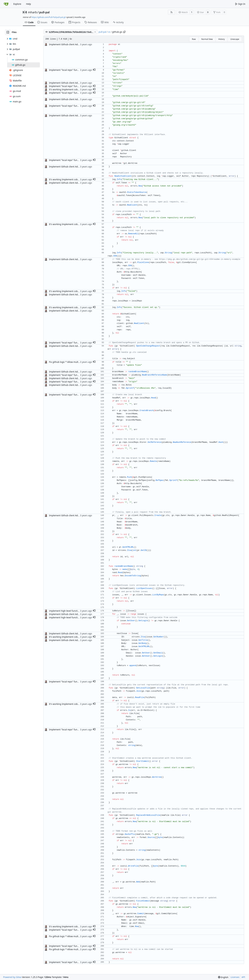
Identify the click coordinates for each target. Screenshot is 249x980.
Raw (194, 39)
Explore (17, 4)
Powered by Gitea (12, 977)
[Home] (6, 4)
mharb (32, 12)
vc (109, 32)
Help (29, 4)
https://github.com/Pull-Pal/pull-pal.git (49, 17)
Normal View (207, 39)
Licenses (235, 977)
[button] (94, 70)
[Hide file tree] (8, 32)
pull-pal (44, 12)
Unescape (235, 39)
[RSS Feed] (172, 12)
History (222, 39)
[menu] (223, 977)
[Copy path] (124, 32)
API (243, 977)
